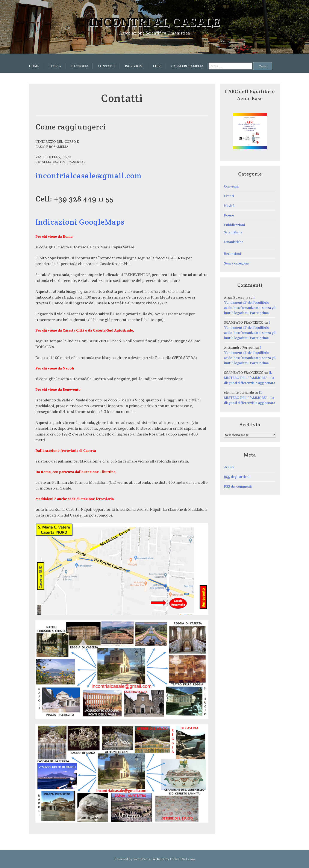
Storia (55, 66)
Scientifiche (233, 232)
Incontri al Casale (154, 22)
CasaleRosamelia (187, 66)
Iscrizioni (134, 66)
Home (34, 66)
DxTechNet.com (182, 859)
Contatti (107, 66)
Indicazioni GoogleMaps (80, 222)
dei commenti (238, 486)
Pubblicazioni (234, 225)
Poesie (229, 215)
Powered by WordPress (132, 859)
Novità (229, 206)
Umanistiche (234, 242)
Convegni (231, 186)
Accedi (229, 467)
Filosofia (80, 66)
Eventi (229, 196)
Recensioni (232, 254)
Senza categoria (236, 263)
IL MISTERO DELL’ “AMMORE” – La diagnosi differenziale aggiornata (250, 378)
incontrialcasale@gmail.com (89, 176)
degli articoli (237, 477)
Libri (157, 66)
